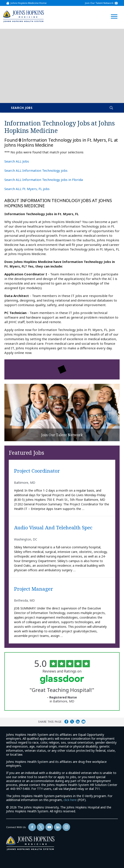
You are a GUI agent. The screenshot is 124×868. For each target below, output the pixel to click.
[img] (23, 16)
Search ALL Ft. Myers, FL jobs (27, 189)
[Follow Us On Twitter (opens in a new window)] (41, 827)
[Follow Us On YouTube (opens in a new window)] (49, 827)
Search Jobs (22, 108)
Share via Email (83, 722)
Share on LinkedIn (78, 722)
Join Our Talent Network (99, 3)
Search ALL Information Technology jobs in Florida (44, 180)
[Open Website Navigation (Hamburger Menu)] (114, 11)
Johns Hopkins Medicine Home (28, 3)
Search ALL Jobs (17, 161)
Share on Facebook (66, 722)
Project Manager (34, 589)
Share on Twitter (72, 722)
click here (70, 800)
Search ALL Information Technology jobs (36, 170)
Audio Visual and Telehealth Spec (53, 528)
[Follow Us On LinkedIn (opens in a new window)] (58, 827)
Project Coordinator (37, 471)
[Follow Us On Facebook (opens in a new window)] (32, 827)
